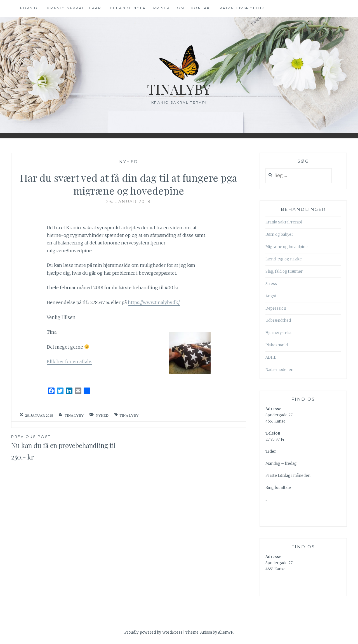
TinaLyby (179, 89)
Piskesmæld (277, 345)
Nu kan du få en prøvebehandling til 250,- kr (70, 447)
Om (181, 8)
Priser (162, 8)
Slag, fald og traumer (284, 271)
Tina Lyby (74, 415)
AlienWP (226, 632)
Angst (271, 296)
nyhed (129, 162)
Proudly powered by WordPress (153, 632)
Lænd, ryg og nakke (284, 259)
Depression (276, 308)
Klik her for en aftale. (69, 361)
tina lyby (129, 415)
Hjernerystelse (279, 333)
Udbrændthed (278, 320)
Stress (271, 284)
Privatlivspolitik (242, 8)
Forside (30, 8)
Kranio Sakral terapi (75, 8)
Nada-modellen (279, 370)
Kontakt (202, 8)
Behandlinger (128, 8)
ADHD (271, 357)
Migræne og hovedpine (287, 247)
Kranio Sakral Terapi (284, 222)
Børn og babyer (279, 235)
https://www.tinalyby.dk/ (154, 302)
